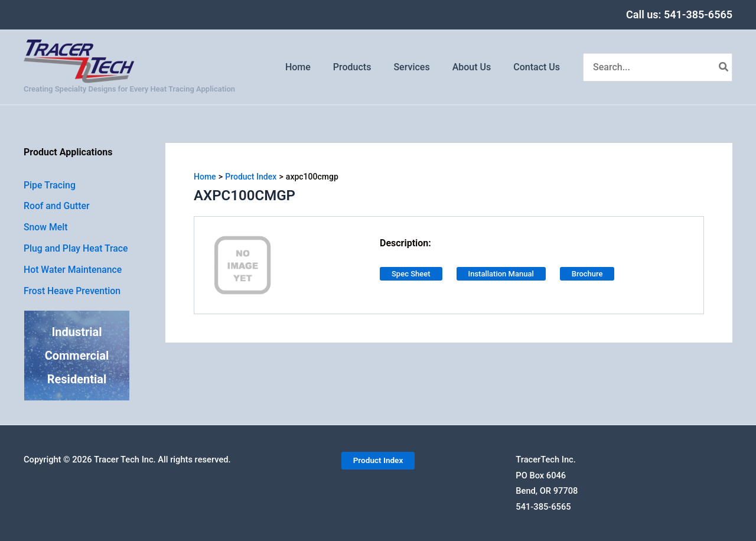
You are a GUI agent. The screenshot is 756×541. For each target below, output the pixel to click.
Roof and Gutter (57, 206)
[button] (378, 461)
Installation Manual (501, 274)
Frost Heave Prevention (73, 291)
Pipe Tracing (50, 185)
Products (365, 67)
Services (420, 67)
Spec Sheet (411, 274)
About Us (477, 67)
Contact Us (538, 67)
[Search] (724, 67)
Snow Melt (46, 228)
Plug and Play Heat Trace (76, 249)
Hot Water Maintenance (74, 270)
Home (314, 67)
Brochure (587, 274)
